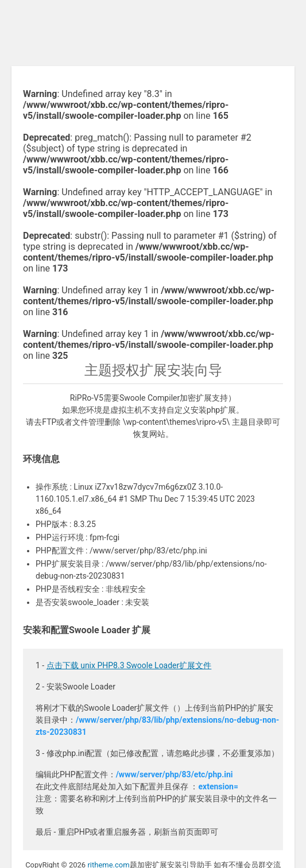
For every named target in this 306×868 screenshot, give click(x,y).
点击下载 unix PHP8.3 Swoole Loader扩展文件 (129, 665)
